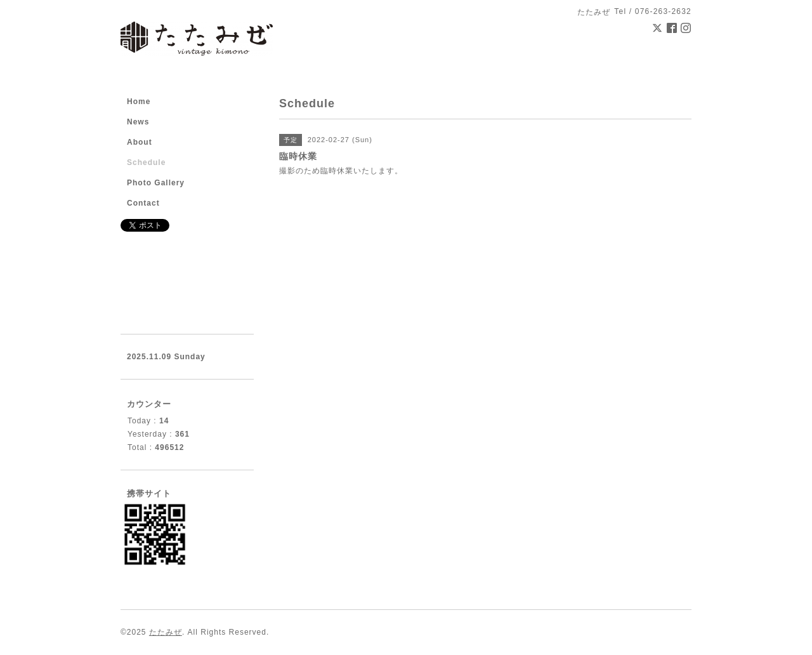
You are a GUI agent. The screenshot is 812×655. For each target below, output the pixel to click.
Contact (143, 203)
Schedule (146, 162)
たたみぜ (166, 632)
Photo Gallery (156, 183)
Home (139, 102)
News (138, 122)
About (140, 142)
